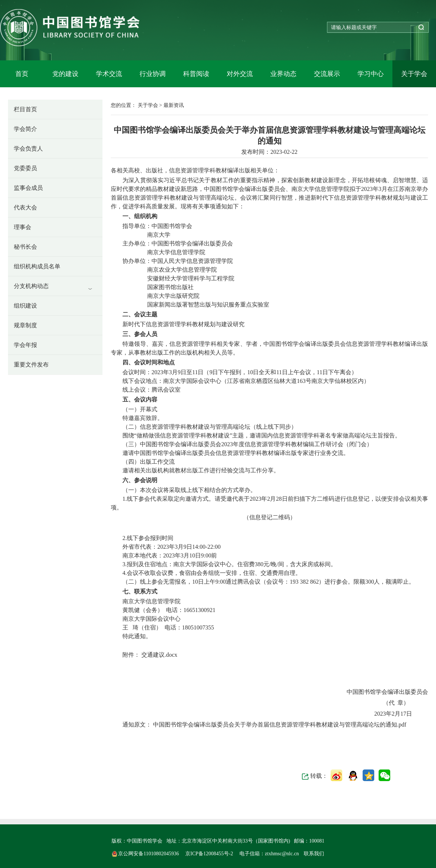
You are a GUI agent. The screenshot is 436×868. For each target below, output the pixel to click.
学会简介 (25, 129)
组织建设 (25, 306)
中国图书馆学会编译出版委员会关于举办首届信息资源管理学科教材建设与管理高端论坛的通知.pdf (279, 725)
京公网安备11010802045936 (146, 854)
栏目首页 (25, 109)
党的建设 (65, 74)
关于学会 (414, 74)
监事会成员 (28, 188)
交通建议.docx (159, 655)
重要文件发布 (31, 365)
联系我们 (314, 854)
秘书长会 (25, 247)
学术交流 (109, 74)
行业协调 (153, 74)
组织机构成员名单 (37, 266)
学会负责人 (28, 149)
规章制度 (25, 325)
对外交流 (240, 74)
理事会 (23, 227)
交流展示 (327, 74)
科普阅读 (196, 74)
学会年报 (25, 345)
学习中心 (371, 74)
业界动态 (283, 74)
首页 (22, 74)
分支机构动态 (31, 286)
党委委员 (25, 168)
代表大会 (25, 207)
